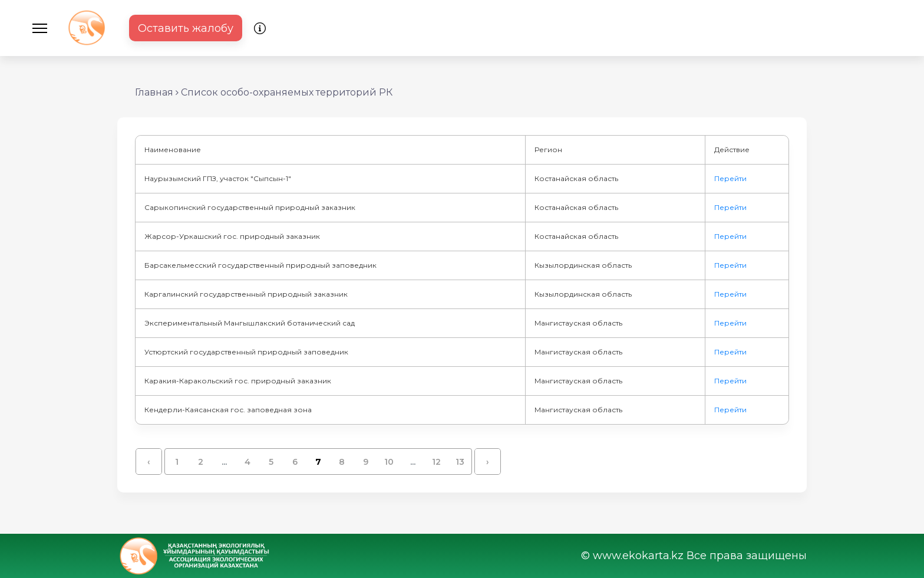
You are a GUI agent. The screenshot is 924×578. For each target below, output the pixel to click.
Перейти (730, 178)
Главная (154, 92)
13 (460, 462)
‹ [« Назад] (149, 462)
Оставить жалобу (186, 28)
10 (389, 462)
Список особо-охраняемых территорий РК (287, 92)
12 (436, 462)
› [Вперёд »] (488, 462)
